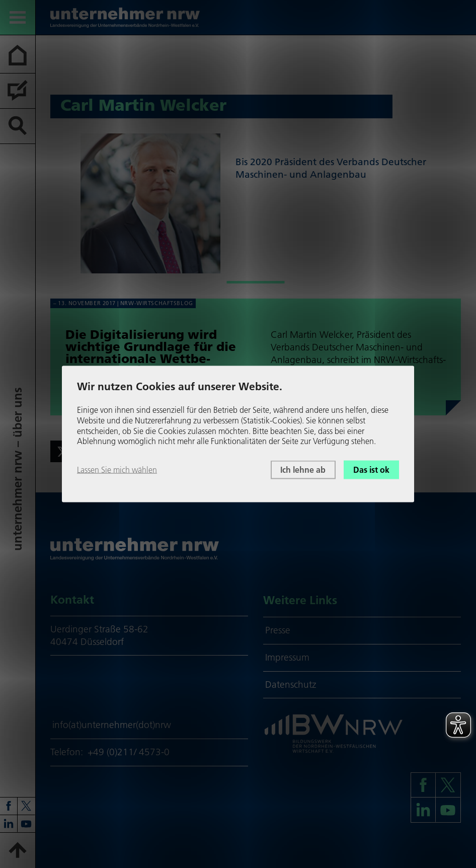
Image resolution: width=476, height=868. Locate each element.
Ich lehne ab (303, 470)
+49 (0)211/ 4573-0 (129, 752)
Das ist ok (371, 470)
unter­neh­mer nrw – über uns (17, 469)
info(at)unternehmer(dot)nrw (112, 725)
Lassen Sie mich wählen (117, 470)
